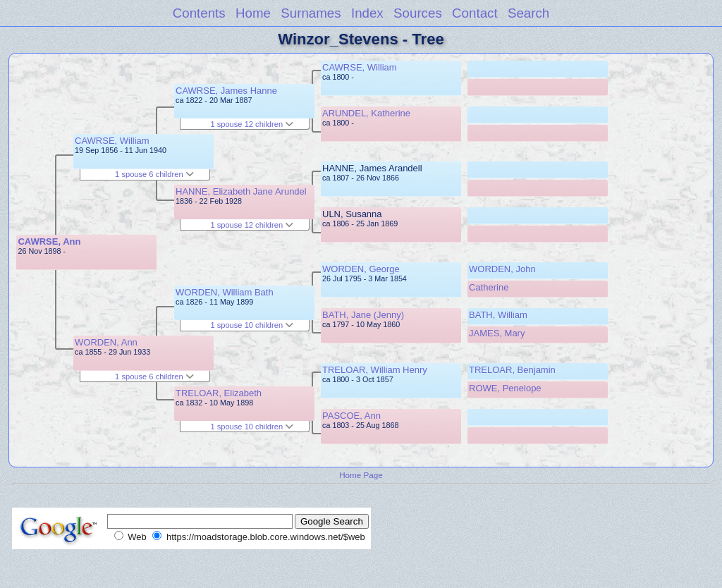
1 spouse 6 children (154, 174)
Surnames (311, 13)
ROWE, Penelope (505, 388)
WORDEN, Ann (106, 342)
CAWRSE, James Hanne (226, 91)
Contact (475, 13)
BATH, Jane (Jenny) (363, 315)
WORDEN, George (361, 269)
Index (367, 13)
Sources (418, 13)
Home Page (361, 475)
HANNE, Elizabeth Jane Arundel (241, 191)
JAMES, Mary (497, 333)
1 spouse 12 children (252, 124)
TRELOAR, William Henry (375, 370)
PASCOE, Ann (351, 416)
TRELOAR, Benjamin (512, 370)
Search (528, 13)
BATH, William (498, 315)
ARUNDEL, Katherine (366, 113)
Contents (199, 13)
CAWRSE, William (112, 141)
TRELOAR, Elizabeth (219, 393)
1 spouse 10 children (252, 325)
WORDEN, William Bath (225, 292)
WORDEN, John (502, 269)
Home (253, 13)
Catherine (489, 287)
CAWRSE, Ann (49, 241)
